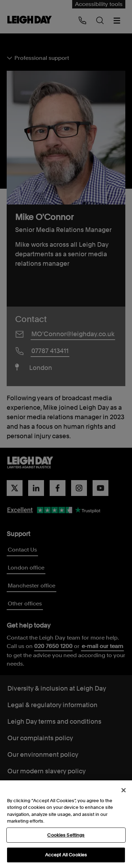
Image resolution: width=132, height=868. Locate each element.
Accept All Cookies (66, 856)
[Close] (124, 791)
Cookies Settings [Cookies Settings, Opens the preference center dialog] (66, 836)
